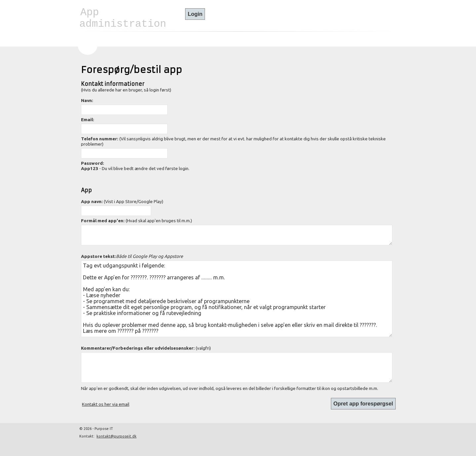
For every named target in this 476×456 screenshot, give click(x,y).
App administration (123, 18)
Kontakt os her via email (106, 404)
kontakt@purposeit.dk (117, 436)
